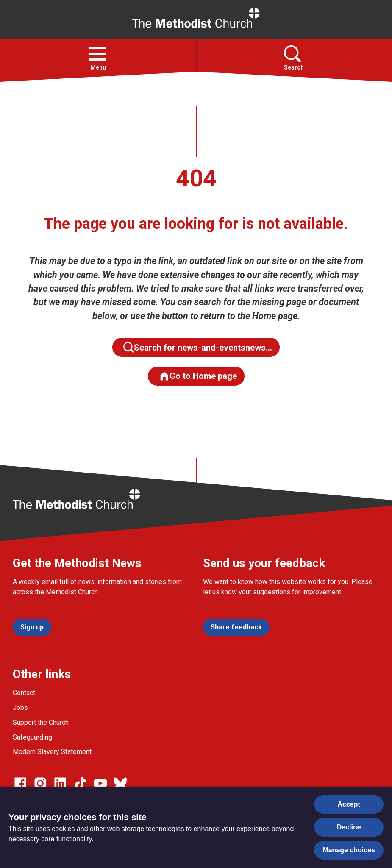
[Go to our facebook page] (20, 783)
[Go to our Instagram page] (40, 783)
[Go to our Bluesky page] (120, 783)
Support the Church (41, 722)
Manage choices (349, 850)
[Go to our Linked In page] (60, 783)
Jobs (20, 708)
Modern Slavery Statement (52, 752)
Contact (24, 693)
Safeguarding (32, 737)
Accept (349, 804)
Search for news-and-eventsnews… (198, 347)
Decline (349, 827)
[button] (98, 54)
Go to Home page (198, 376)
